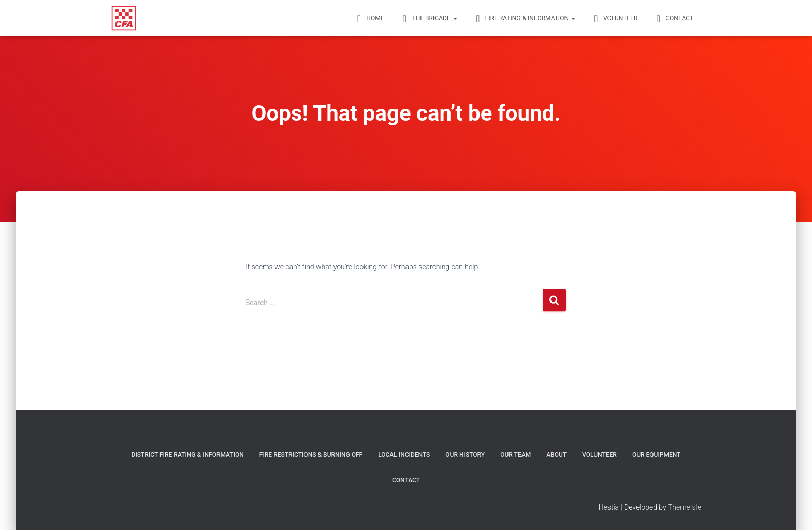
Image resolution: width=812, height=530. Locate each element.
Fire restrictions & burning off (311, 455)
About (556, 455)
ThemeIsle (685, 507)
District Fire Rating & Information (188, 455)
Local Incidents (404, 455)
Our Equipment (657, 455)
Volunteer (599, 455)
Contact (406, 480)
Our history (465, 455)
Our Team (516, 455)
